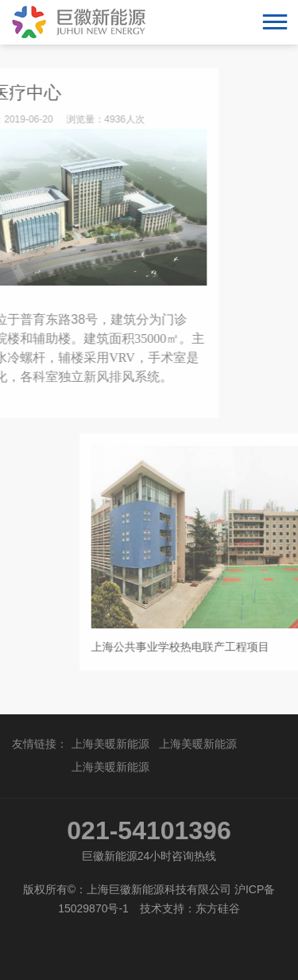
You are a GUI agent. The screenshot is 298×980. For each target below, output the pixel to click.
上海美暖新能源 (110, 744)
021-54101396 (149, 830)
